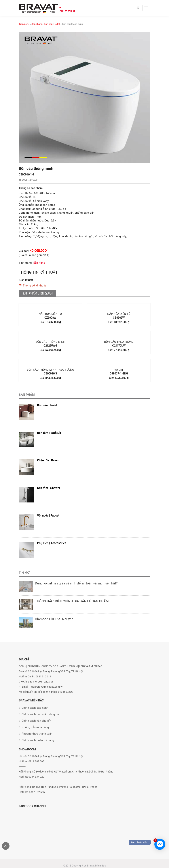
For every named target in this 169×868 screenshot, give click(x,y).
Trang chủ (24, 24)
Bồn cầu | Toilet (52, 24)
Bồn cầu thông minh (50, 342)
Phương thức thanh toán (37, 753)
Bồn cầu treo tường (119, 342)
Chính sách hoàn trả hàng (38, 759)
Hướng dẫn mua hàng (35, 746)
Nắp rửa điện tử (50, 314)
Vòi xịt (119, 370)
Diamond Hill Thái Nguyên (54, 619)
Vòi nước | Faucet (48, 515)
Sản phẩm (37, 24)
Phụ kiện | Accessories (52, 543)
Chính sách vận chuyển (36, 740)
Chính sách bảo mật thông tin (40, 733)
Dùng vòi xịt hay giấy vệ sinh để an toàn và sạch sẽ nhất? (76, 583)
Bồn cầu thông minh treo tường (50, 370)
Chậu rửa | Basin (48, 460)
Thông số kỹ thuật (34, 285)
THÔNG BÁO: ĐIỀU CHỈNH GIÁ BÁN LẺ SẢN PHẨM (72, 601)
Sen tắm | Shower (49, 488)
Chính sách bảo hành (35, 727)
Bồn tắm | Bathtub (49, 433)
